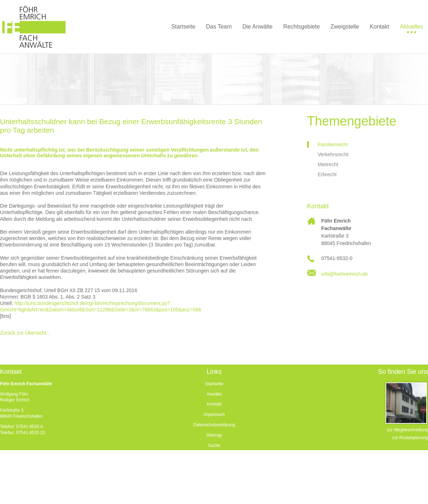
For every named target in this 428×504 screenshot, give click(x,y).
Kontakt (214, 404)
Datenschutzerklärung (214, 425)
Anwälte (214, 394)
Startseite (214, 384)
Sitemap (214, 435)
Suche (214, 446)
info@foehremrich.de (344, 274)
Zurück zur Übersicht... (25, 333)
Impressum (214, 414)
